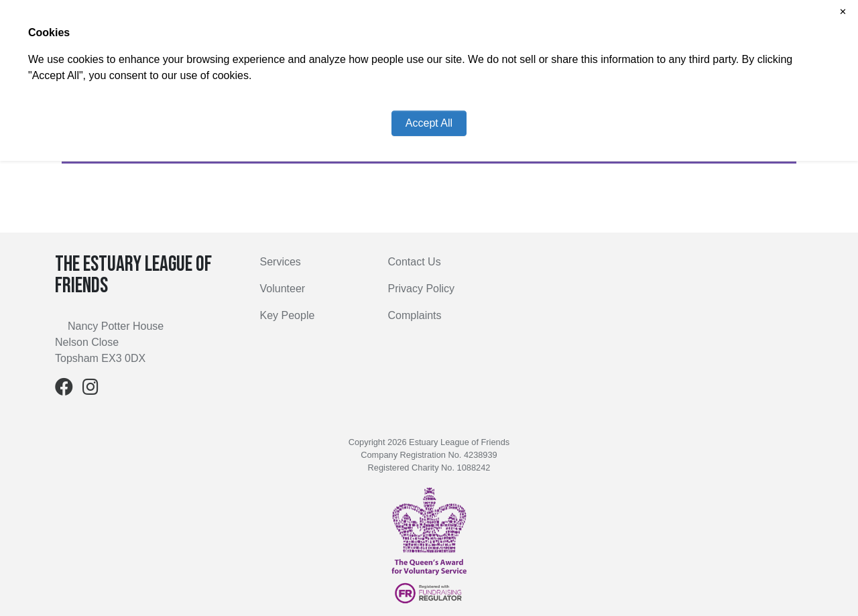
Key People (288, 315)
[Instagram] (90, 390)
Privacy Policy (422, 289)
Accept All (429, 123)
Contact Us (415, 262)
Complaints (415, 315)
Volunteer (283, 289)
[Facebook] (64, 390)
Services (281, 262)
